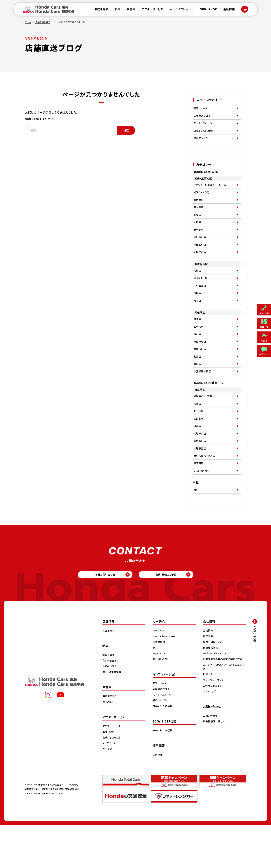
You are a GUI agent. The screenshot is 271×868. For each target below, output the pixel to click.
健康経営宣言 (211, 691)
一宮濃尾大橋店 (203, 399)
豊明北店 (199, 241)
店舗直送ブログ (44, 22)
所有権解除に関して (215, 764)
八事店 (198, 286)
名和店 (198, 224)
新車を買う (109, 698)
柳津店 (198, 433)
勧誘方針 (208, 717)
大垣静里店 (200, 484)
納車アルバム (201, 143)
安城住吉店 (200, 267)
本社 (196, 530)
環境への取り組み (213, 685)
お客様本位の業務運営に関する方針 (224, 702)
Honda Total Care (164, 679)
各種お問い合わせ (98, 616)
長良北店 (199, 450)
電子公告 (208, 679)
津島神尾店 (200, 365)
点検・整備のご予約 (173, 616)
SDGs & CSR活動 (204, 134)
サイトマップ (210, 734)
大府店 (198, 233)
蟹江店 (198, 340)
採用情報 (158, 798)
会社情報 (227, 10)
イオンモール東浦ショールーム (211, 190)
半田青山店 (200, 250)
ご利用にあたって (213, 729)
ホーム (28, 22)
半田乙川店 (200, 258)
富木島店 (199, 216)
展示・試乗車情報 (112, 715)
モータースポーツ (204, 126)
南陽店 (198, 320)
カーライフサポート (180, 10)
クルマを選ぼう (111, 703)
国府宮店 (199, 348)
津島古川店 (200, 374)
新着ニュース (201, 109)
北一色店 (199, 442)
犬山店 (198, 390)
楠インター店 (201, 295)
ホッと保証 (109, 745)
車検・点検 (109, 775)
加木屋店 (199, 207)
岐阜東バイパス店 (204, 425)
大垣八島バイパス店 (205, 493)
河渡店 (198, 459)
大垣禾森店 (200, 467)
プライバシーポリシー (215, 723)
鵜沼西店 (199, 501)
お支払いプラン (111, 709)
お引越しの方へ (162, 702)
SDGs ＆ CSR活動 (163, 749)
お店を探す (99, 10)
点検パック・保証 (112, 780)
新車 (115, 10)
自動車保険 (159, 685)
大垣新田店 (200, 476)
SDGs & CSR (206, 10)
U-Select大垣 (202, 510)
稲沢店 (198, 357)
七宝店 (198, 382)
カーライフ (159, 673)
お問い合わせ (211, 759)
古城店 (198, 312)
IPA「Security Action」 (217, 696)
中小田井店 (200, 303)
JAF (155, 691)
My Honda (159, 696)
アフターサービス (150, 10)
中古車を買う (110, 739)
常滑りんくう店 (202, 199)
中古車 (129, 10)
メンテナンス (110, 786)
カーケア (107, 792)
